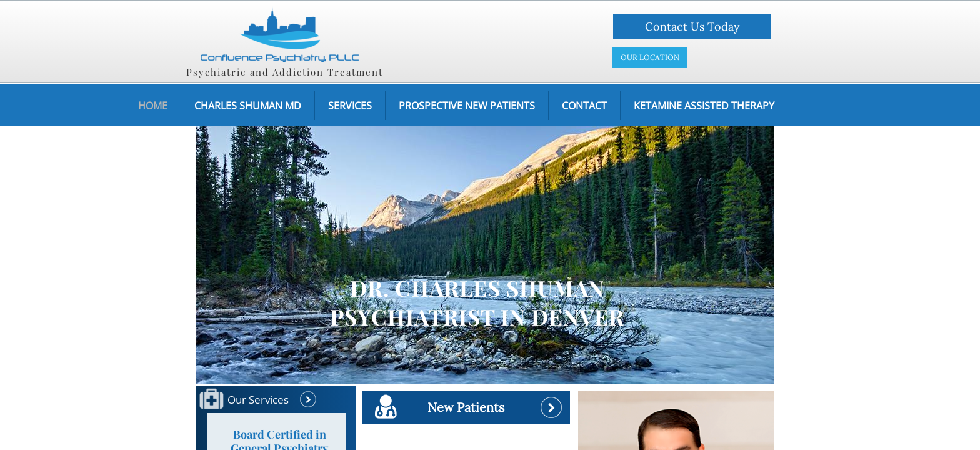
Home (153, 106)
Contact (584, 106)
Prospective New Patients (467, 106)
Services (350, 106)
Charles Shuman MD (248, 106)
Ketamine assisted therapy (704, 106)
